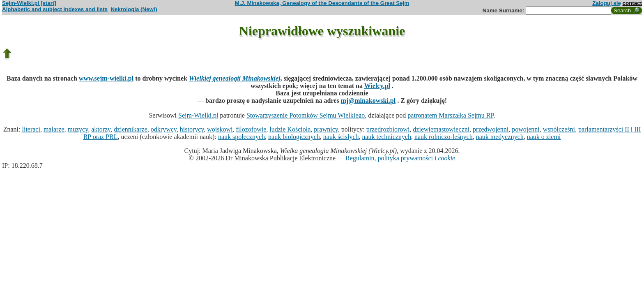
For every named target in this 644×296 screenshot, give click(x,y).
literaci (31, 129)
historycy (192, 129)
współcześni (559, 129)
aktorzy (101, 129)
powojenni (526, 129)
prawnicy (326, 129)
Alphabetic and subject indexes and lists (55, 9)
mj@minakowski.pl (368, 101)
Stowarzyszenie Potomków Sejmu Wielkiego (306, 115)
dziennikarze (131, 129)
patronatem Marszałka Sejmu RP (450, 115)
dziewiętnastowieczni (441, 129)
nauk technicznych (386, 137)
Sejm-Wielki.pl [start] (29, 3)
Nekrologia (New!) (134, 9)
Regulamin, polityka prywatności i (400, 158)
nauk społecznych (241, 137)
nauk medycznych (500, 137)
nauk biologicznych (294, 137)
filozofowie (251, 129)
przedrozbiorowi (388, 129)
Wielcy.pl (377, 86)
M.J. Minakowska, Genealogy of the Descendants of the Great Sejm (322, 3)
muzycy (78, 129)
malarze (54, 129)
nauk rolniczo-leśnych (444, 137)
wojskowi (220, 129)
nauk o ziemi (544, 137)
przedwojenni (491, 129)
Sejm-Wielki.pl (198, 115)
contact (632, 3)
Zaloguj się (607, 3)
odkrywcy (164, 129)
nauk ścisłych (341, 137)
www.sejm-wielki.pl (106, 78)
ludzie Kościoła (290, 129)
